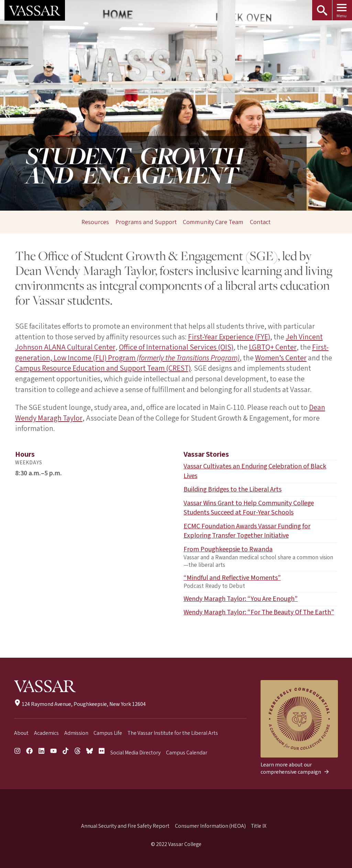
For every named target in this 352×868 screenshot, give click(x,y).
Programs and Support (146, 222)
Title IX (259, 826)
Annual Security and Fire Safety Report (125, 826)
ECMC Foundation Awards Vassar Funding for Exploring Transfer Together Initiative (247, 531)
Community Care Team (213, 222)
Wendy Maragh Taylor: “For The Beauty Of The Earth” (259, 612)
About (21, 733)
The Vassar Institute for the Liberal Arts (173, 733)
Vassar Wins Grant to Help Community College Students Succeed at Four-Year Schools (249, 508)
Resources (95, 222)
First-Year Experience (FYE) (229, 337)
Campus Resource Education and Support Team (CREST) (103, 368)
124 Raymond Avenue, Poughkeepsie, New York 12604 (80, 704)
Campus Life (108, 733)
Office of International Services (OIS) (176, 347)
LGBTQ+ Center (272, 347)
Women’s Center (281, 358)
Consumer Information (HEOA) (210, 826)
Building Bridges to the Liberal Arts (233, 489)
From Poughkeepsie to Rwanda (228, 549)
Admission (76, 733)
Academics (46, 733)
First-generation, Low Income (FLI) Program (172, 353)
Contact (260, 222)
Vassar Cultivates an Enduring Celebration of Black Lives (255, 471)
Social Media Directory (135, 753)
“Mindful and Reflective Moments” (232, 578)
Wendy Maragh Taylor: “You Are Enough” (241, 599)
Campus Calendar (187, 753)
